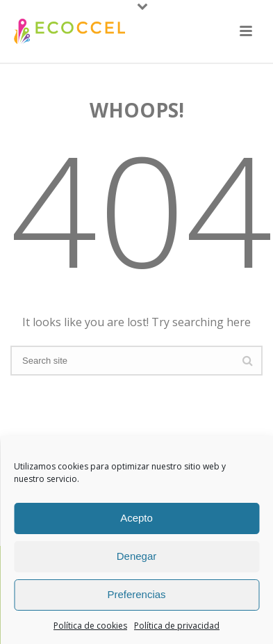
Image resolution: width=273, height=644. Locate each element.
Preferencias (136, 594)
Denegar (137, 556)
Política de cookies (90, 626)
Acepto (136, 518)
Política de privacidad (177, 626)
